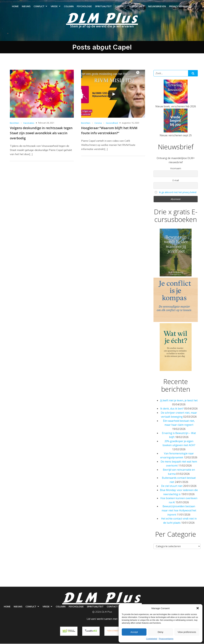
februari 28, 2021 (46, 123)
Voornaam (176, 169)
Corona (98, 123)
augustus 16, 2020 (130, 123)
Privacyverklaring (166, 639)
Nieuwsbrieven (157, 6)
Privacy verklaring (181, 6)
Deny (160, 632)
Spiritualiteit (103, 6)
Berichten (15, 123)
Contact (120, 6)
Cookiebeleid (152, 639)
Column (69, 6)
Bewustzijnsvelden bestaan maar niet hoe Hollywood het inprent (179, 511)
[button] (198, 608)
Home (15, 6)
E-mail (176, 181)
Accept (134, 632)
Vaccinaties (29, 123)
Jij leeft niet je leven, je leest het (179, 401)
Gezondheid (112, 123)
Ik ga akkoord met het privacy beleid (178, 193)
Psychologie (84, 6)
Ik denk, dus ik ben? (172, 409)
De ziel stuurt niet (172, 486)
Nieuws (26, 6)
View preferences (187, 632)
